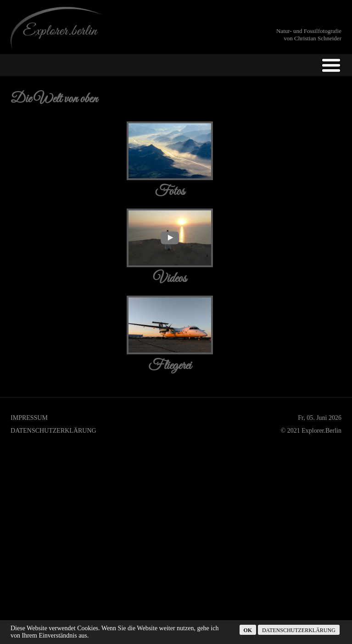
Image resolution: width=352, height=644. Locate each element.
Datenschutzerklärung (53, 256)
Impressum (29, 244)
